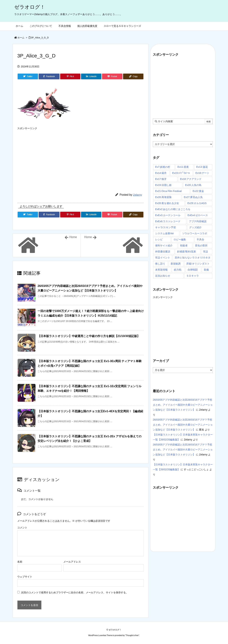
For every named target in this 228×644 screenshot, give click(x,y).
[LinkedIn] (91, 76)
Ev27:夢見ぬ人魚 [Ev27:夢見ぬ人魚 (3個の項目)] (193, 197)
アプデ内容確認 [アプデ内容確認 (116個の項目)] (198, 221)
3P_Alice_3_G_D (40, 38)
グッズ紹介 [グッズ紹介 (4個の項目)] (195, 227)
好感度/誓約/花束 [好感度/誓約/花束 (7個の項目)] (186, 252)
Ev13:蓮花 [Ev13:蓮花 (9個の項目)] (202, 167)
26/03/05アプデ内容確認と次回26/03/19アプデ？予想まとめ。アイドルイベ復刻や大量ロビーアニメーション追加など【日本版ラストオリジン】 (183, 405)
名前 (20, 562)
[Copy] (133, 76)
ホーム (21, 38)
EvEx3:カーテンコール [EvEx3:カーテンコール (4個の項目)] (168, 215)
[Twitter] (28, 76)
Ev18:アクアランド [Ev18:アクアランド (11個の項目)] (191, 179)
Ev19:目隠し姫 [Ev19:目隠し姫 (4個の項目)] (163, 185)
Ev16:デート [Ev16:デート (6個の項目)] (202, 173)
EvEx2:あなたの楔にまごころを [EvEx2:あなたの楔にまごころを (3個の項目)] (173, 209)
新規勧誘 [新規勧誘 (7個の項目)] (176, 264)
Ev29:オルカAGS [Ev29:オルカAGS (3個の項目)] (197, 203)
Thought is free (132, 635)
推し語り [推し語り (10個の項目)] (160, 264)
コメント (22, 528)
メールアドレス (72, 562)
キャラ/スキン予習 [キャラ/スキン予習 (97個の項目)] (165, 227)
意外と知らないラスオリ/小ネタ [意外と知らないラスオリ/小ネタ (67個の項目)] (193, 258)
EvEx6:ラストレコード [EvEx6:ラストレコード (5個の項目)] (168, 221)
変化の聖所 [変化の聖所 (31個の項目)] (201, 245)
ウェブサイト (25, 577)
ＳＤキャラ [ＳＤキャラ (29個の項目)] (193, 276)
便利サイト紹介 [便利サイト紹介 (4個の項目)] (164, 245)
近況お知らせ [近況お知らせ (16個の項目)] (163, 276)
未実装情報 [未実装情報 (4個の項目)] (161, 270)
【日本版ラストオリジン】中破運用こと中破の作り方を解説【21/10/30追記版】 (89, 336)
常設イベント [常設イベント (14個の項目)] (163, 258)
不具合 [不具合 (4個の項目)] (200, 239)
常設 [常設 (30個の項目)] (206, 252)
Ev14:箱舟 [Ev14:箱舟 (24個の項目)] (161, 173)
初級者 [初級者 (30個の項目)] (184, 245)
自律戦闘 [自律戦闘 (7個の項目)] (193, 270)
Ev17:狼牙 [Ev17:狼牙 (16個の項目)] (161, 179)
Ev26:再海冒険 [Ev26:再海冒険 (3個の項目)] (163, 197)
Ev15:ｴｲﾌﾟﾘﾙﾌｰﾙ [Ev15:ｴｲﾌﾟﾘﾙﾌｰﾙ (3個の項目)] (181, 173)
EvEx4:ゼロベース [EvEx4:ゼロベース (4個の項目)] (198, 215)
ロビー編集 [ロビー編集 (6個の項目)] (180, 239)
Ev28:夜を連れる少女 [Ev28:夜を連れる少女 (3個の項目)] (167, 203)
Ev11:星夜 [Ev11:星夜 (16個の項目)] (183, 167)
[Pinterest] (70, 76)
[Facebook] (49, 76)
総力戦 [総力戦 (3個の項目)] (178, 270)
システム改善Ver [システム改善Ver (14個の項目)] (164, 233)
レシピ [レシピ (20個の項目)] (159, 239)
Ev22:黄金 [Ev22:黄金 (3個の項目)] (198, 191)
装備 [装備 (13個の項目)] (206, 270)
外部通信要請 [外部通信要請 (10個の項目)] (163, 252)
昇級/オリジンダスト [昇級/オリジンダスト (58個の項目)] (198, 264)
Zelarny (138, 195)
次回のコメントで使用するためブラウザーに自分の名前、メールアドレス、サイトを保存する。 (75, 592)
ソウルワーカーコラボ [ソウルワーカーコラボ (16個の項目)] (195, 233)
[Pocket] (112, 76)
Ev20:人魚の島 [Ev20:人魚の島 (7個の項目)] (193, 185)
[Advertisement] (81, 157)
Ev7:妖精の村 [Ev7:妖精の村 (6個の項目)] (163, 167)
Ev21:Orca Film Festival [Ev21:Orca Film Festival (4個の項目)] (168, 191)
